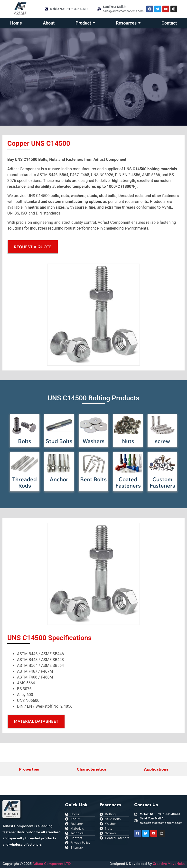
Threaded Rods (24, 482)
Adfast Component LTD (51, 864)
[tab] (29, 769)
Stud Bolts (59, 441)
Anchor (59, 479)
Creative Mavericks (169, 864)
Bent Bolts (93, 479)
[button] (36, 721)
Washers (93, 441)
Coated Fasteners (128, 482)
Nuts (128, 441)
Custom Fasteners (162, 482)
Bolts (25, 441)
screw (162, 441)
